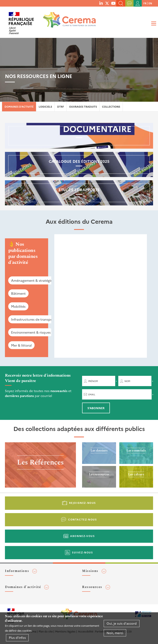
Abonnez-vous (82, 536)
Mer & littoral (21, 345)
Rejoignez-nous (82, 503)
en (150, 3)
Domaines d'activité (19, 107)
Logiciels (45, 107)
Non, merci (115, 633)
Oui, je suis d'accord (122, 623)
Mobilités (18, 306)
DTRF (61, 107)
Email (92, 394)
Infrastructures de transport (33, 319)
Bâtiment (18, 293)
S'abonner (96, 408)
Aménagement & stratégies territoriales (42, 280)
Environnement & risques (31, 332)
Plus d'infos (17, 638)
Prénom (93, 381)
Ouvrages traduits (83, 107)
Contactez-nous (82, 519)
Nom (127, 381)
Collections (111, 107)
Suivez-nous (82, 552)
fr (145, 3)
